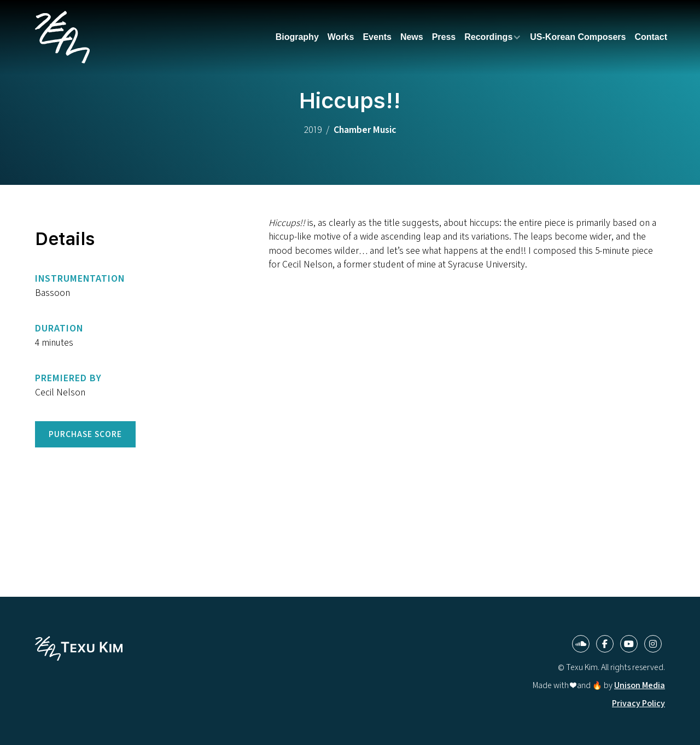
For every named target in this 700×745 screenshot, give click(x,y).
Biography (297, 37)
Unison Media (640, 685)
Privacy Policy (638, 703)
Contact (651, 37)
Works (341, 37)
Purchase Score (85, 434)
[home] (62, 37)
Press (444, 37)
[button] (493, 37)
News (412, 37)
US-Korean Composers (578, 37)
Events (377, 37)
